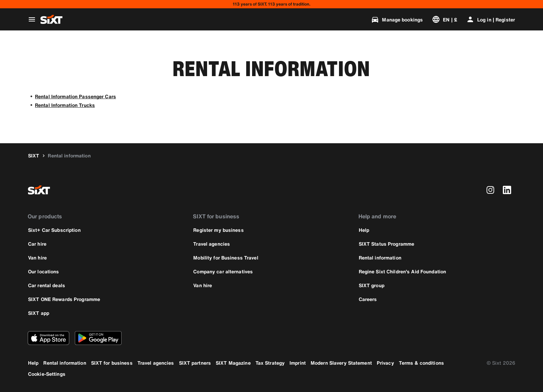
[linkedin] (507, 190)
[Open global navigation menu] (32, 19)
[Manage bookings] (397, 19)
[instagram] (490, 190)
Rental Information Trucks (65, 105)
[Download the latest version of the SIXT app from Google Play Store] (98, 338)
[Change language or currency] (444, 19)
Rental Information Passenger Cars (75, 96)
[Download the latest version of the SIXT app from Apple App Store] (48, 338)
